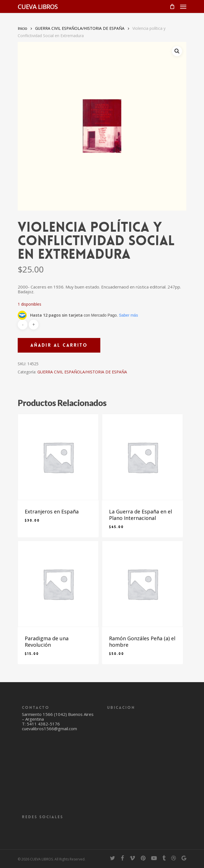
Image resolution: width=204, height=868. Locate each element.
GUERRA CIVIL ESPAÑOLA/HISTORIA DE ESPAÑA (80, 28)
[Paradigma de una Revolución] (58, 584)
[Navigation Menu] (183, 6)
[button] (177, 51)
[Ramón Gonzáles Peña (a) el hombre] (142, 584)
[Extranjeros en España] (58, 457)
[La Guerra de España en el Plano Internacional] (142, 457)
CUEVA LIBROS (38, 6)
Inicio (22, 28)
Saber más (128, 315)
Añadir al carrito (59, 345)
